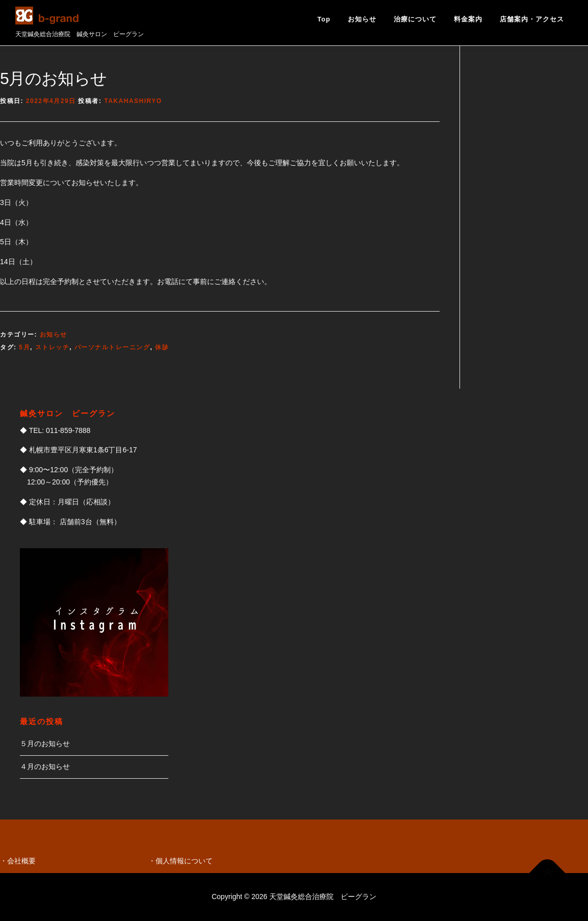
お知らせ (362, 19)
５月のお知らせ (45, 744)
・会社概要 (18, 861)
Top (324, 19)
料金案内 (468, 19)
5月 (24, 347)
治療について (415, 19)
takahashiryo (133, 101)
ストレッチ (53, 347)
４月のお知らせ (45, 766)
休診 (162, 347)
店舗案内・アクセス (532, 19)
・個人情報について (181, 861)
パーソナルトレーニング (112, 347)
